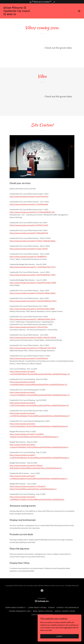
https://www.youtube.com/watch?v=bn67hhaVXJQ (29, 196)
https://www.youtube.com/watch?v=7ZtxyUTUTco (29, 327)
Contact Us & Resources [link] (68, 607)
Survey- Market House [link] (65, 611)
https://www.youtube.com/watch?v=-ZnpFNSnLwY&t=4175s (33, 267)
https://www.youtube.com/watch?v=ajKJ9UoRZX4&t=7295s (33, 275)
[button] (79, 11)
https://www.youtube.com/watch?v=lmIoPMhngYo (29, 358)
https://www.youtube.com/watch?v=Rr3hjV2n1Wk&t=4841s (33, 293)
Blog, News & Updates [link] (43, 611)
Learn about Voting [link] (37, 607)
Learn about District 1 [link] (16, 607)
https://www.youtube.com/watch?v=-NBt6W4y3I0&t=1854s (33, 319)
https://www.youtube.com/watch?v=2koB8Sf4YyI (28, 256)
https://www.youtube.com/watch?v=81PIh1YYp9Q (29, 225)
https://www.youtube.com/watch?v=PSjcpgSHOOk (29, 233)
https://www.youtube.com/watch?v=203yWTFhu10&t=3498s (33, 283)
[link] (17, 14)
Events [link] (52, 607)
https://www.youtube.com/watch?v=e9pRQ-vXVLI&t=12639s (33, 337)
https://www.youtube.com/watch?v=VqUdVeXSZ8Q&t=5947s (33, 301)
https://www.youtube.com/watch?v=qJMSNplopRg (29, 204)
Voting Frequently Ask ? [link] (20, 611)
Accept (59, 636)
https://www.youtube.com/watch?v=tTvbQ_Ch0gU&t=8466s (33, 241)
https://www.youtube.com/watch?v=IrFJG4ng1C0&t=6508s (32, 309)
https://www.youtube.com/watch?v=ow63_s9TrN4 (29, 249)
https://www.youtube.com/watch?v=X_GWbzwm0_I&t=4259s (33, 348)
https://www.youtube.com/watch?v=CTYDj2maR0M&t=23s (32, 212)
